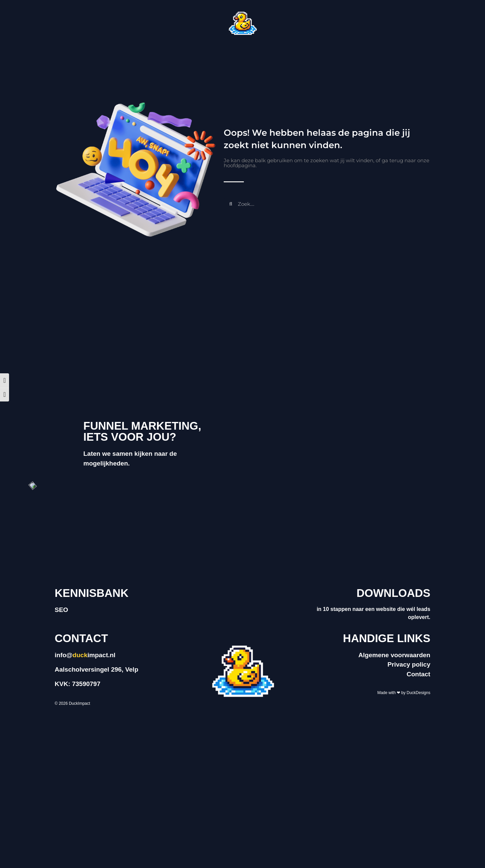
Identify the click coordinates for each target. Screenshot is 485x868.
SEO (61, 610)
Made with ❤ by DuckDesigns (404, 693)
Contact (418, 674)
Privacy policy (409, 664)
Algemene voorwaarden (394, 655)
